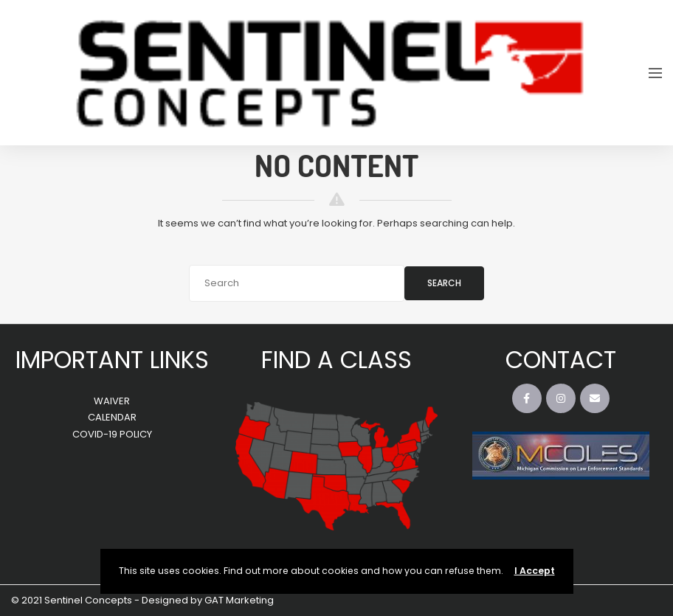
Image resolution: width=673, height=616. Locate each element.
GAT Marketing (239, 600)
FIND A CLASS (336, 360)
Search (444, 283)
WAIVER (112, 401)
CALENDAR (112, 417)
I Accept (535, 571)
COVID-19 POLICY (112, 434)
